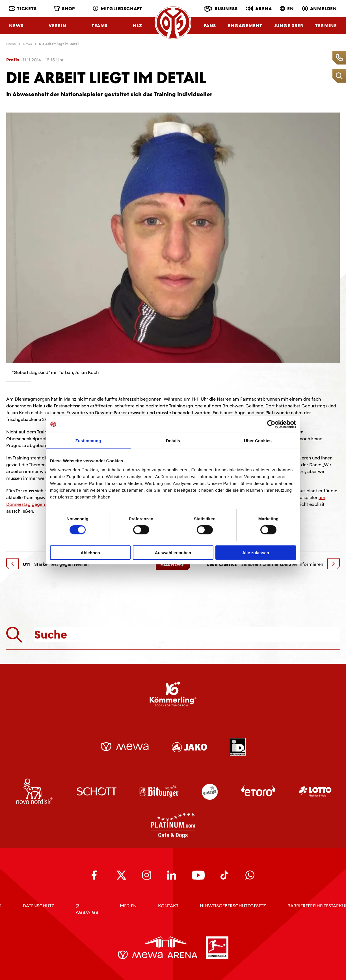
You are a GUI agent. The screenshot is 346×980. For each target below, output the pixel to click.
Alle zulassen (256, 552)
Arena (259, 8)
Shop (65, 9)
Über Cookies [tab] (258, 441)
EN (287, 9)
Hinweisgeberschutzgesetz (233, 906)
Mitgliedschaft (117, 9)
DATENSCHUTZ (39, 906)
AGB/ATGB (87, 910)
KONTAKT (168, 906)
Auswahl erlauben (173, 552)
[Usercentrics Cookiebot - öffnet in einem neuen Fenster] (271, 424)
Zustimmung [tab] (88, 441)
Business (221, 9)
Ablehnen (90, 552)
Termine (326, 26)
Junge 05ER (289, 26)
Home (11, 44)
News (16, 26)
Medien (128, 906)
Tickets (23, 9)
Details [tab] (173, 441)
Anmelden (320, 9)
